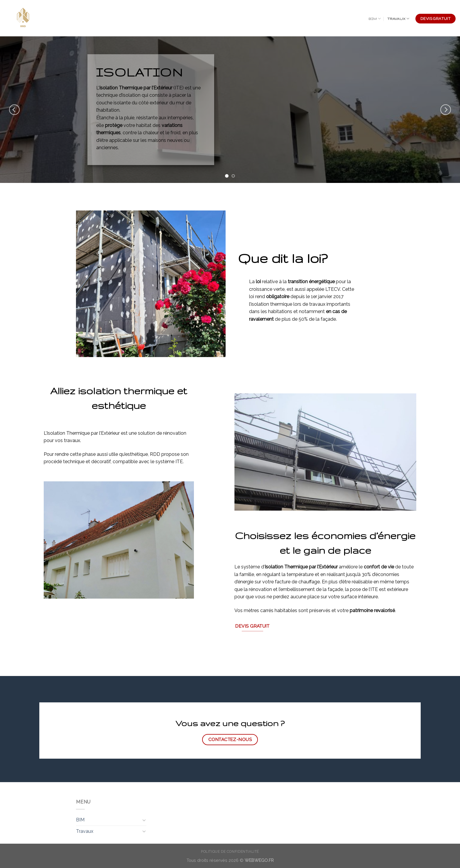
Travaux (398, 19)
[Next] (446, 110)
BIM (375, 19)
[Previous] (14, 110)
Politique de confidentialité (230, 851)
